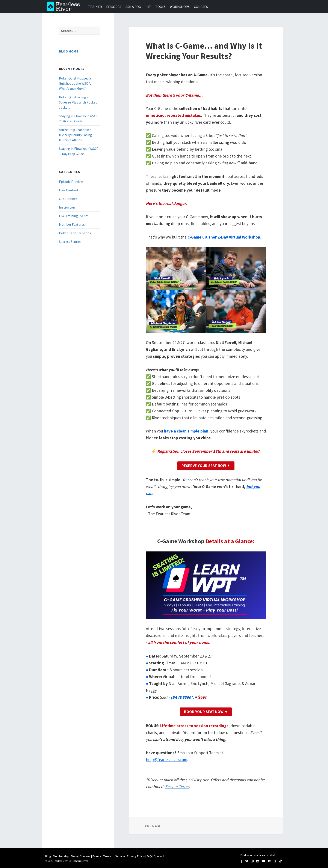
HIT (148, 7)
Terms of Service (114, 856)
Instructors (67, 207)
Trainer (95, 7)
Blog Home (69, 51)
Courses (201, 7)
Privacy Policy (136, 856)
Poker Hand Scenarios (75, 233)
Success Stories (70, 242)
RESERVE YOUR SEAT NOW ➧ (206, 466)
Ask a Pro (133, 7)
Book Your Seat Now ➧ (206, 712)
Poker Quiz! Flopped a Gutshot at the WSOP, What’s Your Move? (75, 83)
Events (97, 856)
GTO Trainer (68, 199)
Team (74, 856)
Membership (61, 856)
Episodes (114, 7)
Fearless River (65, 6)
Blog (48, 856)
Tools (160, 7)
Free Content (69, 190)
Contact (159, 856)
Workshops (180, 7)
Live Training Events (74, 216)
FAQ (149, 856)
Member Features (72, 224)
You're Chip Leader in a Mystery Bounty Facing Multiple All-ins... (76, 135)
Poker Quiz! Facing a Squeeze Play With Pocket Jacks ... (78, 102)
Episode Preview (71, 182)
